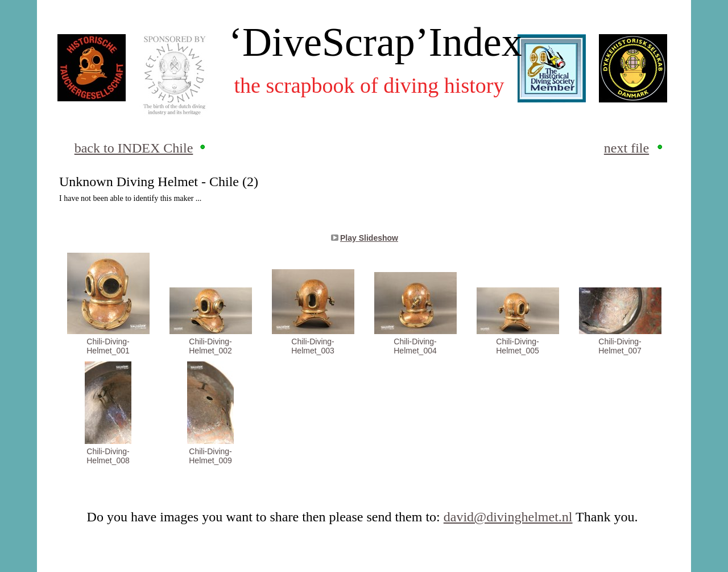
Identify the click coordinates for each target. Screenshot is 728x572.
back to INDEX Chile (134, 148)
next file (626, 148)
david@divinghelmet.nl (508, 517)
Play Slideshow (369, 238)
